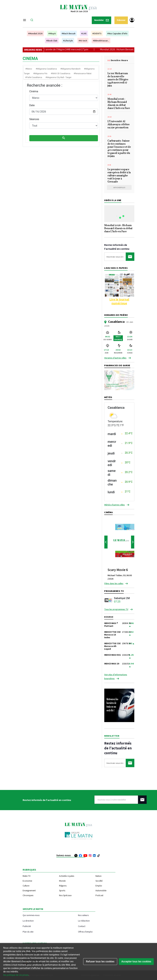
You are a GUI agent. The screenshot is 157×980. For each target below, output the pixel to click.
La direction (28, 921)
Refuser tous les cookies (100, 961)
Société (99, 881)
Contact (82, 926)
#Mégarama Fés (40, 74)
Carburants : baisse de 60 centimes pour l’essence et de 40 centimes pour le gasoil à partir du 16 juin (119, 149)
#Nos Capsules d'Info (117, 33)
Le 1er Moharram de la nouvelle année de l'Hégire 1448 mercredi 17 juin (57, 49)
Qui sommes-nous (31, 915)
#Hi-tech (83, 41)
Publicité (27, 926)
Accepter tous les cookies (136, 961)
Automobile (101, 890)
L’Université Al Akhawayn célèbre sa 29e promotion (119, 125)
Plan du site (28, 932)
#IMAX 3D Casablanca (61, 74)
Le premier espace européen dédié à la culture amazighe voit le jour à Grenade (119, 176)
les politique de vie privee (16, 975)
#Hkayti (52, 33)
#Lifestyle (68, 41)
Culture (26, 886)
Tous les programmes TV (116, 609)
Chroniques (28, 895)
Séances (34, 119)
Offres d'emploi (85, 932)
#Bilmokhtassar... (101, 41)
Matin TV (27, 876)
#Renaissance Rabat (83, 74)
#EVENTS (97, 33)
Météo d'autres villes (115, 505)
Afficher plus (119, 188)
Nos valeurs (83, 915)
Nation (98, 876)
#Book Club (52, 41)
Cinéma (34, 91)
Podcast (99, 895)
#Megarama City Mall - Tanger (58, 77)
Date (32, 105)
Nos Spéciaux (65, 895)
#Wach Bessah (69, 33)
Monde (62, 881)
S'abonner (121, 20)
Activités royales (67, 876)
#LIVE (84, 33)
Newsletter (101, 20)
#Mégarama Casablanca (46, 69)
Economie (27, 881)
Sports (62, 890)
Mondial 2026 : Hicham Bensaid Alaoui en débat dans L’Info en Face (119, 104)
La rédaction (84, 921)
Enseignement (29, 890)
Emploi (99, 886)
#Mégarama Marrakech (70, 69)
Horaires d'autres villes (115, 358)
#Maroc (29, 69)
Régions (63, 886)
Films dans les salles (114, 583)
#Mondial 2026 (35, 33)
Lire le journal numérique (119, 301)
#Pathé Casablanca (34, 77)
